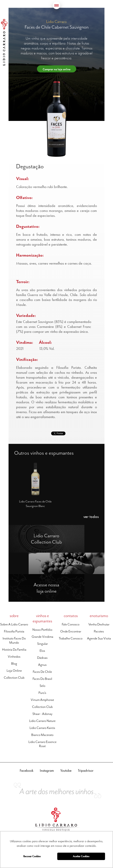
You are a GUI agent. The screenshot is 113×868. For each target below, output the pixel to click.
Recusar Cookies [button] (32, 856)
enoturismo (99, 616)
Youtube (66, 770)
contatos (71, 616)
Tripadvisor (86, 770)
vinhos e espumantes (42, 618)
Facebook (27, 770)
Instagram (47, 770)
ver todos (91, 517)
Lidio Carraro (4, 42)
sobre (14, 616)
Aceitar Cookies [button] (81, 856)
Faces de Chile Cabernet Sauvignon (57, 27)
